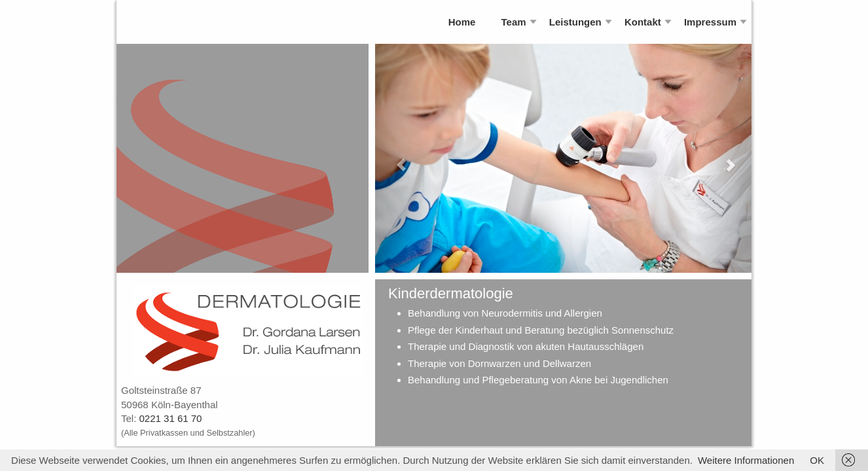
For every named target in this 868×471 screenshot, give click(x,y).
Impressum (710, 22)
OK (817, 460)
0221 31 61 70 (171, 418)
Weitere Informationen (746, 460)
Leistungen (575, 22)
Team (514, 22)
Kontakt (643, 22)
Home (462, 22)
